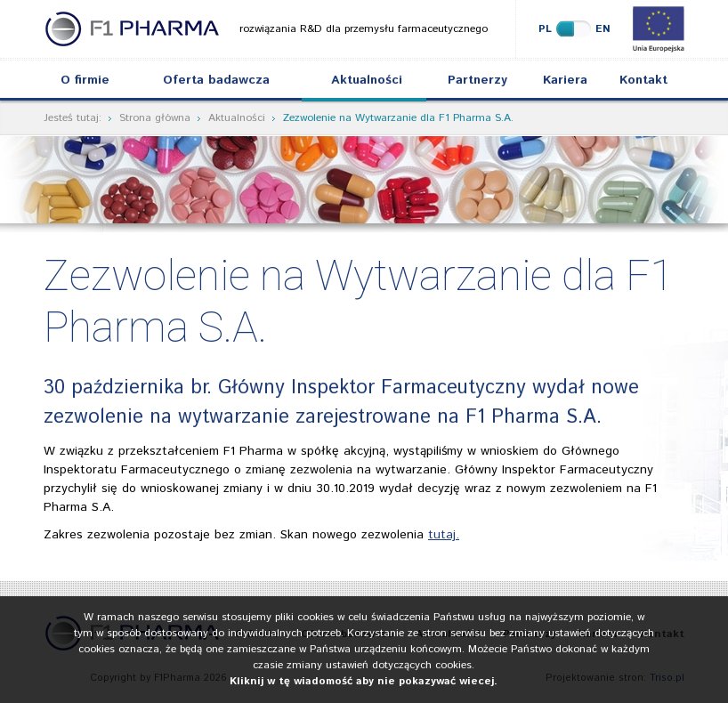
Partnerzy (477, 80)
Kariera (565, 80)
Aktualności (367, 80)
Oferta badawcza (216, 80)
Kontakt (643, 80)
